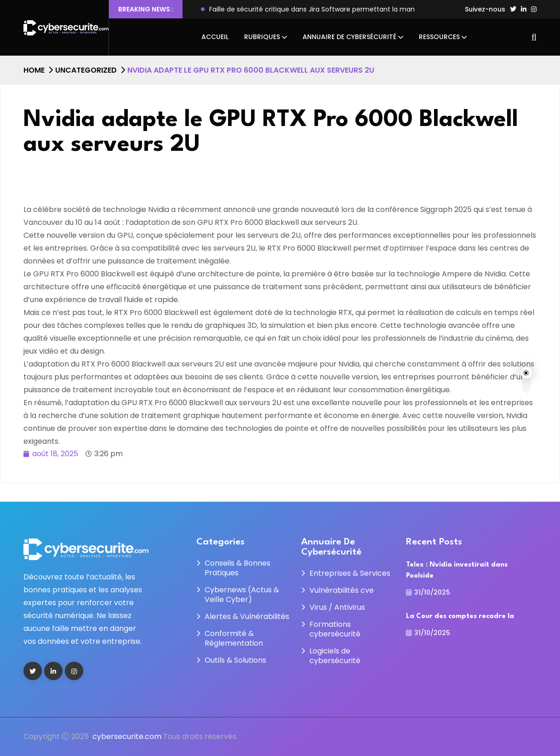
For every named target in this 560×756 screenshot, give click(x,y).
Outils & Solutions (235, 660)
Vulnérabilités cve (342, 590)
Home (34, 70)
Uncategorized (86, 70)
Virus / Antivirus (337, 607)
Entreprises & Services (350, 573)
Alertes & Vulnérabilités (247, 616)
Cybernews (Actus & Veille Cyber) (242, 595)
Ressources (439, 37)
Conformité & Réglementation (234, 638)
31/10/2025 (428, 592)
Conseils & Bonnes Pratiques (237, 568)
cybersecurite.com (127, 736)
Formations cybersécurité (335, 629)
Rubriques (262, 37)
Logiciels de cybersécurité (335, 656)
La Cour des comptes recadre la (460, 616)
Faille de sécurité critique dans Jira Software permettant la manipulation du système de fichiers (363, 9)
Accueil (215, 37)
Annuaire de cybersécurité (349, 37)
